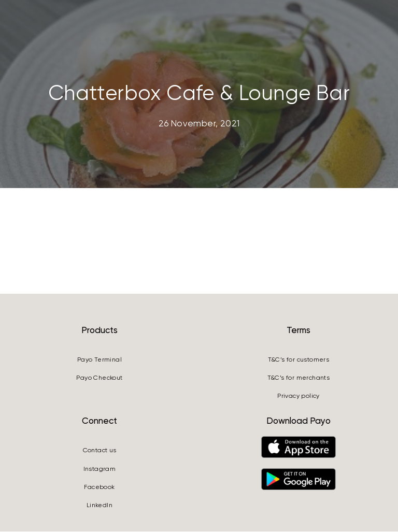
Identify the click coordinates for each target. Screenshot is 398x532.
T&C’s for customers (299, 360)
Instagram (100, 469)
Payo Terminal (99, 360)
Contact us (100, 451)
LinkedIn (99, 506)
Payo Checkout (99, 379)
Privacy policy (298, 397)
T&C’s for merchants (299, 379)
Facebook (99, 488)
